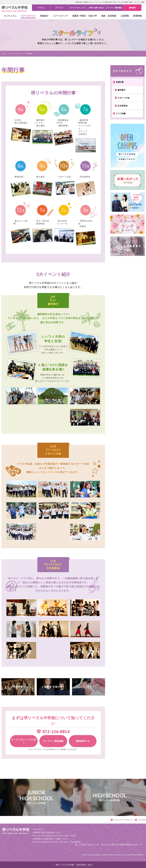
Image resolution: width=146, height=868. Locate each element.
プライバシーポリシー (122, 820)
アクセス (141, 820)
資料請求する (83, 741)
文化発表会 (121, 106)
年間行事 (118, 82)
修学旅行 (120, 90)
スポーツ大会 (122, 98)
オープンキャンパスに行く (24, 741)
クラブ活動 (119, 114)
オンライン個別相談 (53, 741)
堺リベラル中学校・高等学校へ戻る (73, 865)
